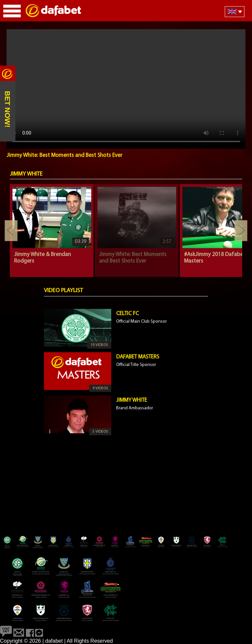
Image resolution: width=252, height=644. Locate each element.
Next (241, 231)
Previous (11, 231)
